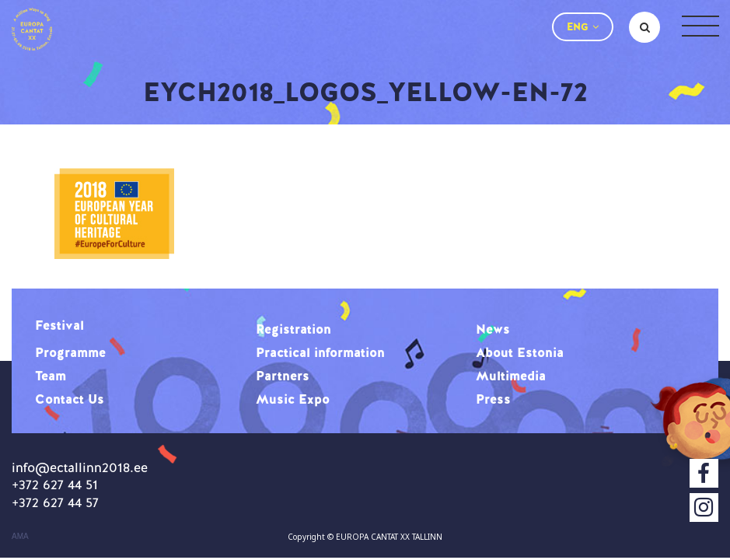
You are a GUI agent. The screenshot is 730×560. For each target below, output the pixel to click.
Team (51, 376)
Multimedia (511, 376)
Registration (293, 329)
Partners (283, 376)
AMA (20, 537)
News (493, 329)
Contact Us (70, 399)
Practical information (320, 352)
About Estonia (520, 352)
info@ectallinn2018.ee (80, 467)
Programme (70, 352)
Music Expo (293, 399)
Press (493, 399)
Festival (59, 325)
